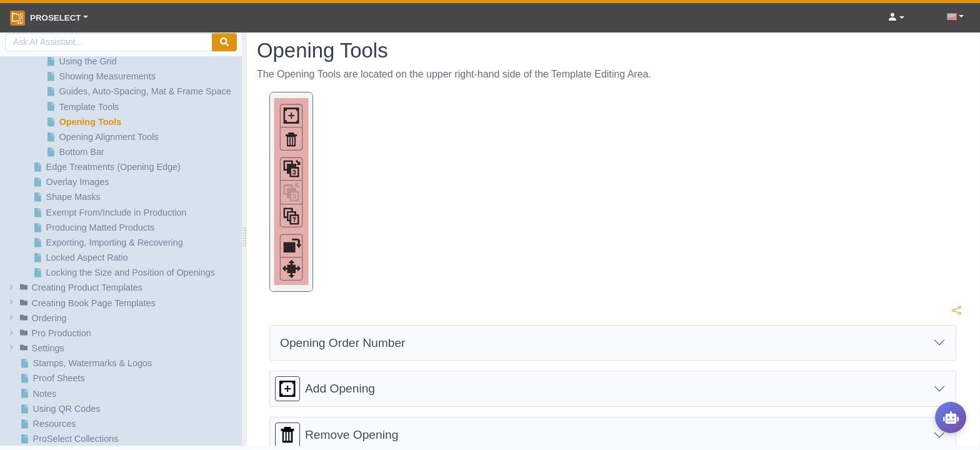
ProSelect (45, 18)
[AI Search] (109, 42)
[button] (123, 287)
